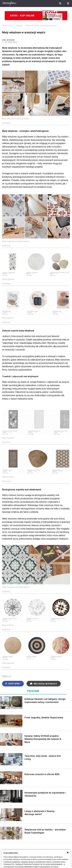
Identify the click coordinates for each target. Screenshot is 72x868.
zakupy (19, 26)
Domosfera (7, 26)
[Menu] (68, 3)
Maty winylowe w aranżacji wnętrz (42, 26)
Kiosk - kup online (36, 16)
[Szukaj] (60, 3)
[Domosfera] (10, 3)
